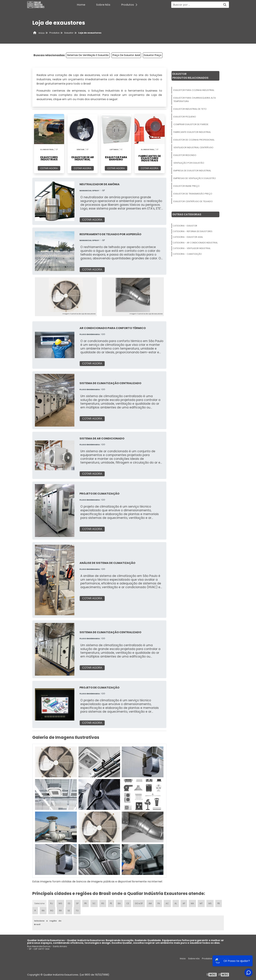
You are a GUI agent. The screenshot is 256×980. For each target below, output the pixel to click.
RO (52, 911)
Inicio (183, 959)
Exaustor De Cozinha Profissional (194, 140)
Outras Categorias (187, 214)
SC (94, 903)
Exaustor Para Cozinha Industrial (194, 90)
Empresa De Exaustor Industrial (192, 171)
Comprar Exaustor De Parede (191, 124)
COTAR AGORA (49, 168)
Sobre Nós (103, 5)
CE (128, 903)
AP (184, 903)
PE (111, 903)
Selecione (39, 903)
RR (60, 911)
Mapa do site (222, 959)
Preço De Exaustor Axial (126, 55)
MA (192, 903)
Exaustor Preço (153, 55)
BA (119, 903)
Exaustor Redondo (185, 155)
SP (77, 903)
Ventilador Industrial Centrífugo (193, 147)
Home (81, 5)
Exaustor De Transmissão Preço (193, 194)
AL (176, 903)
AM (150, 903)
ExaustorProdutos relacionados (190, 76)
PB (219, 903)
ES (69, 903)
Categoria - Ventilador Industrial (192, 248)
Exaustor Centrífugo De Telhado (193, 201)
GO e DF (139, 903)
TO (77, 911)
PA (159, 903)
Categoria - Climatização (187, 254)
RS (103, 903)
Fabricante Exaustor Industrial (192, 132)
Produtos (130, 5)
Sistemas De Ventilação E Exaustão (88, 55)
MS (210, 903)
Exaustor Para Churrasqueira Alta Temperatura (195, 100)
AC (167, 903)
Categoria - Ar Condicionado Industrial (195, 243)
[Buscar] (225, 5)
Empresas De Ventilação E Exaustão (195, 178)
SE (69, 911)
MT (201, 903)
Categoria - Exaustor (185, 226)
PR (86, 903)
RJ (52, 903)
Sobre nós (194, 959)
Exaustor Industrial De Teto (190, 109)
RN (43, 911)
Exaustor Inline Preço (186, 186)
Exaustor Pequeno (185, 117)
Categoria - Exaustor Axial (188, 237)
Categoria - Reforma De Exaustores (193, 231)
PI (35, 911)
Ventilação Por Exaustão (189, 163)
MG (60, 903)
